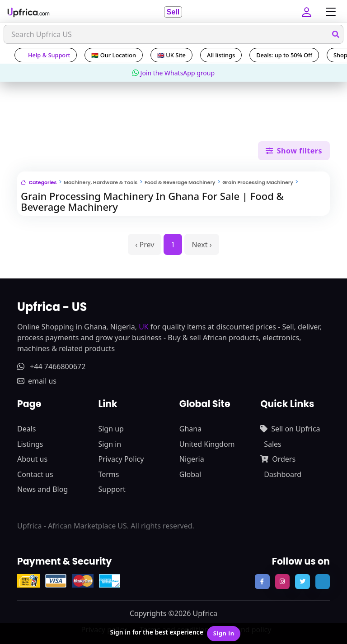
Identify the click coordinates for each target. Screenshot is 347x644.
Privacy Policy (121, 459)
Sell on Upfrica (290, 429)
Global (190, 474)
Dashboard (283, 474)
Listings (30, 444)
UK (144, 327)
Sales (273, 444)
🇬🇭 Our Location (114, 55)
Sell (173, 12)
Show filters (294, 151)
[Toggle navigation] (328, 12)
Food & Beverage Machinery (180, 182)
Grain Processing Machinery (258, 182)
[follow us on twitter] (302, 581)
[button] (308, 12)
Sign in (110, 444)
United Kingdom (207, 444)
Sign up (111, 429)
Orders (278, 459)
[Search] (173, 34)
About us (32, 459)
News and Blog (42, 489)
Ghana (190, 429)
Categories (39, 182)
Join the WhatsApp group (173, 73)
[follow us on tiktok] (323, 581)
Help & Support (46, 55)
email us (37, 381)
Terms (108, 474)
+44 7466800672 (51, 366)
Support (112, 489)
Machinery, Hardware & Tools (101, 182)
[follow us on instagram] (282, 581)
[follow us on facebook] (262, 581)
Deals (26, 429)
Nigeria (192, 459)
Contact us (35, 474)
